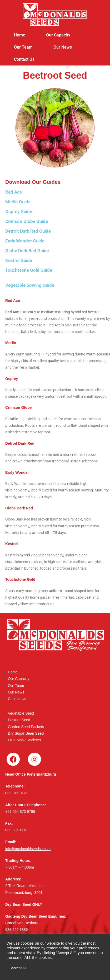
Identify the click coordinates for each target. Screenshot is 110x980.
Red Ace (14, 192)
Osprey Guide (19, 212)
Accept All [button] (19, 968)
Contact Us (24, 59)
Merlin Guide (18, 202)
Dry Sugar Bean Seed (26, 733)
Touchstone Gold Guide (29, 270)
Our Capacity (58, 35)
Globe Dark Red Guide (27, 251)
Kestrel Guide (19, 260)
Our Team (23, 47)
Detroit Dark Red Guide (28, 231)
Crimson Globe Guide (27, 221)
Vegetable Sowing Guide (30, 285)
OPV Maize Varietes (24, 740)
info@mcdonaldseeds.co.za (28, 849)
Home (20, 35)
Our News (63, 47)
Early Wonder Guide (25, 241)
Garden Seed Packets (26, 727)
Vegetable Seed (21, 713)
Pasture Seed (19, 720)
